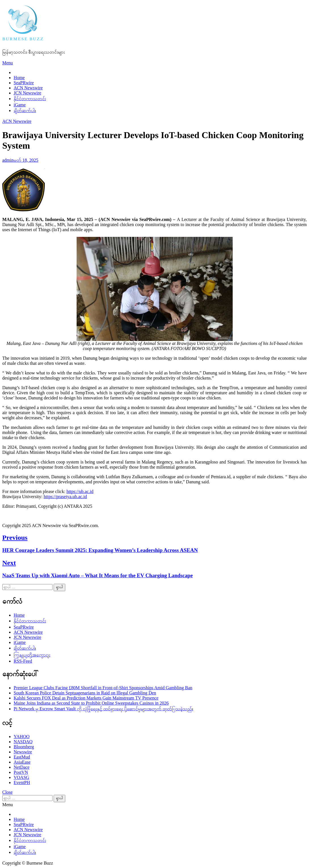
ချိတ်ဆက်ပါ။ (25, 110)
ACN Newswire (28, 88)
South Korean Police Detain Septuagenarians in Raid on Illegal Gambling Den (85, 693)
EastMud (22, 757)
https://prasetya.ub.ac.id (65, 497)
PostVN (21, 772)
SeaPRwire (24, 83)
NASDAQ (23, 742)
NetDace (22, 767)
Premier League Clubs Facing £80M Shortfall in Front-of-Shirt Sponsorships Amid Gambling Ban (103, 688)
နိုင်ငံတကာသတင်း (30, 99)
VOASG (21, 777)
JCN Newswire (27, 93)
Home (19, 78)
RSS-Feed (23, 661)
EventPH (22, 782)
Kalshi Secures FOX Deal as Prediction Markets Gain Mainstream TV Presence (86, 698)
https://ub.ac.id (80, 491)
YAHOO (22, 737)
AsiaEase (22, 762)
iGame (20, 105)
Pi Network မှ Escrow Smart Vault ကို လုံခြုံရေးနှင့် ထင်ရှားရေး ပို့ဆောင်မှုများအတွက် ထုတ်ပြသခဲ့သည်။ (103, 709)
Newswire (23, 752)
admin (8, 160)
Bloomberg (24, 747)
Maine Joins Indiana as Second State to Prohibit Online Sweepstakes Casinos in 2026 (91, 703)
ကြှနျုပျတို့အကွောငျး (32, 655)
